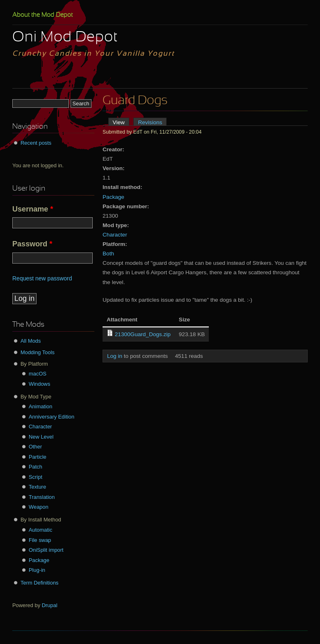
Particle (38, 457)
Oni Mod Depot (65, 38)
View (121, 122)
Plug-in (37, 570)
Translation (42, 497)
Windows (39, 384)
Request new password (42, 278)
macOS (38, 374)
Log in (115, 356)
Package (113, 197)
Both (108, 254)
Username (33, 209)
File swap (40, 540)
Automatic (40, 530)
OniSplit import (46, 550)
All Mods (31, 341)
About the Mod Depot (42, 15)
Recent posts (36, 143)
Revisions (150, 122)
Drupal (50, 605)
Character (115, 235)
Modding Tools (38, 352)
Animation (40, 406)
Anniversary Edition (51, 417)
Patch (35, 467)
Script (35, 477)
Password (32, 244)
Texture (37, 487)
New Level (41, 437)
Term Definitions (40, 583)
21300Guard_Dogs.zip (143, 334)
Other (35, 447)
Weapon (39, 507)
